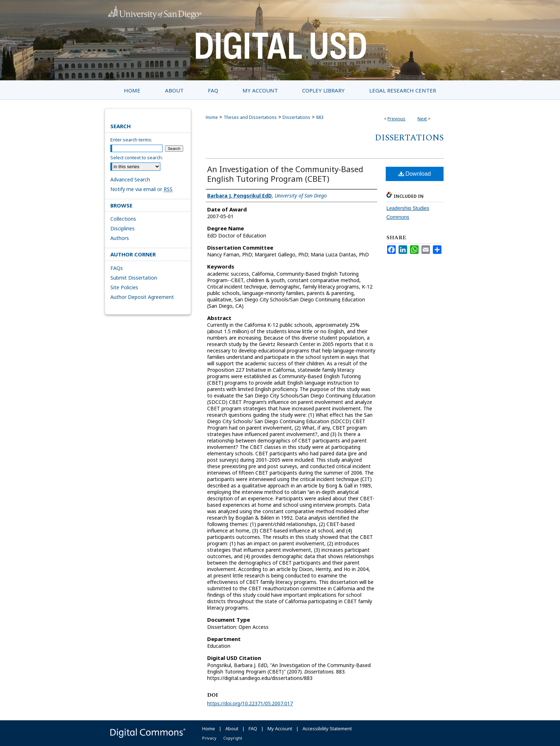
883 (320, 117)
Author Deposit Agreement (142, 297)
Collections (123, 219)
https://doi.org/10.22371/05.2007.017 (250, 703)
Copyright (233, 738)
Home (212, 117)
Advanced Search (130, 179)
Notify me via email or (141, 189)
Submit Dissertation (134, 278)
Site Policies (124, 287)
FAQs (117, 268)
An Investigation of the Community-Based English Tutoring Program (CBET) (285, 174)
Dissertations (296, 117)
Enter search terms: (131, 140)
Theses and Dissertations (250, 117)
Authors (120, 238)
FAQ (253, 729)
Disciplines (122, 228)
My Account (280, 729)
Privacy (209, 738)
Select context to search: (137, 157)
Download (415, 174)
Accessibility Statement (327, 729)
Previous (396, 119)
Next (422, 119)
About (232, 729)
